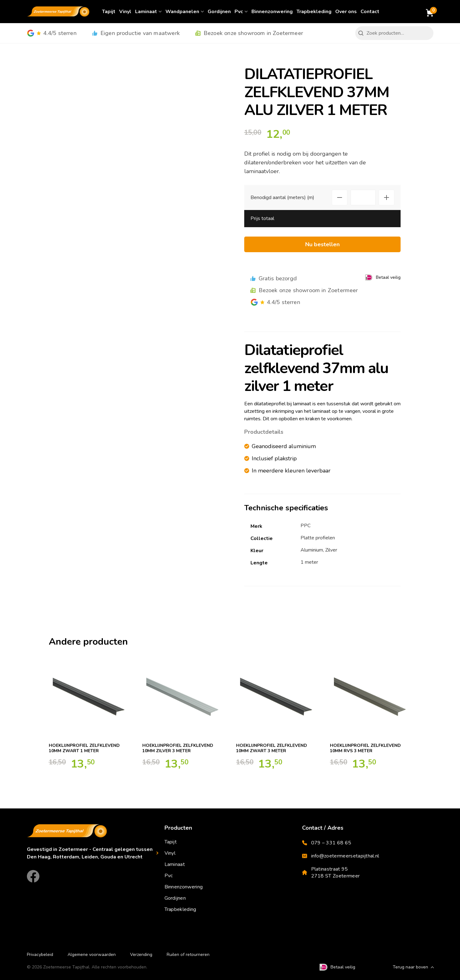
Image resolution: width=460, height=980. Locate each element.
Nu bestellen (322, 244)
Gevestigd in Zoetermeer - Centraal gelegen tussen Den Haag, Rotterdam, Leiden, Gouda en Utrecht (90, 853)
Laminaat (146, 12)
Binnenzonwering (272, 12)
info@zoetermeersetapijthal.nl (341, 856)
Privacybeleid (40, 955)
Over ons (346, 12)
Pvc (239, 12)
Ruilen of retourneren (188, 955)
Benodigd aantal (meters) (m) (282, 197)
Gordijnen (219, 12)
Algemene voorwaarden (92, 955)
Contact (370, 12)
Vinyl (125, 12)
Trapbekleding (314, 12)
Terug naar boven (410, 967)
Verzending (141, 955)
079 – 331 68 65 (327, 843)
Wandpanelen (182, 12)
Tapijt (109, 12)
